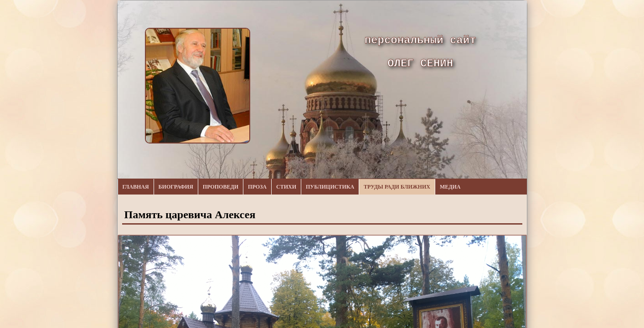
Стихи (286, 187)
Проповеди (221, 187)
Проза (257, 187)
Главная (136, 187)
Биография (176, 187)
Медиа (450, 187)
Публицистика (330, 187)
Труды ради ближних (397, 187)
